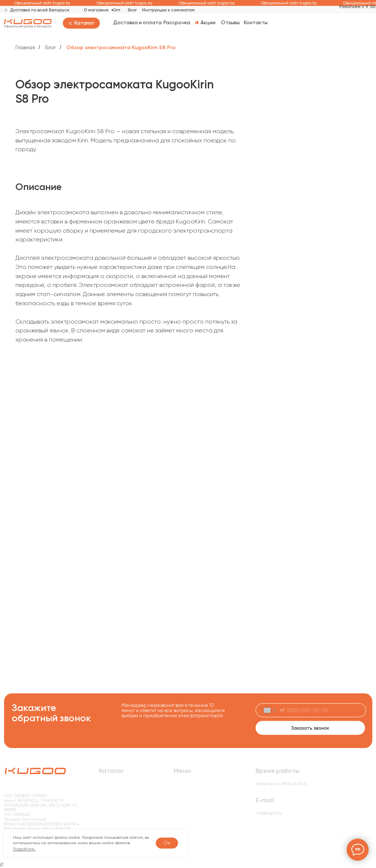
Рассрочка (177, 22)
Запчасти (108, 820)
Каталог (84, 23)
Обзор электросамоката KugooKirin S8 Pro (121, 48)
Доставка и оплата (137, 22)
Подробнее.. (24, 849)
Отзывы (230, 22)
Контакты (256, 22)
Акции (208, 22)
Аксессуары (111, 812)
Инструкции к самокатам (168, 10)
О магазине (96, 10)
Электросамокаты (117, 788)
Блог (132, 10)
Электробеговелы (117, 804)
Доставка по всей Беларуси (40, 10)
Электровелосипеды (120, 796)
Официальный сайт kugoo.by (45, 3)
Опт (117, 10)
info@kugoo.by (269, 813)
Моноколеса (111, 827)
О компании (185, 796)
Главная (25, 47)
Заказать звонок (310, 728)
